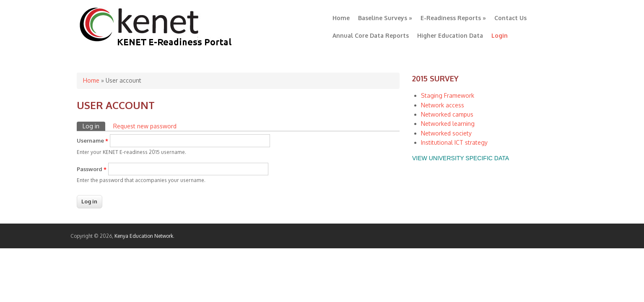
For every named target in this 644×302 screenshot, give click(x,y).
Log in (94, 126)
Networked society (446, 133)
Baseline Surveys (385, 18)
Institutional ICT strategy (454, 142)
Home (341, 18)
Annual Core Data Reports (371, 35)
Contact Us (510, 18)
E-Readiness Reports (453, 18)
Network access (443, 105)
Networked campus (447, 114)
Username (92, 141)
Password (92, 169)
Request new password (145, 126)
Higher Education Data (450, 35)
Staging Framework (448, 95)
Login (500, 35)
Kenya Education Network (144, 236)
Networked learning (448, 124)
